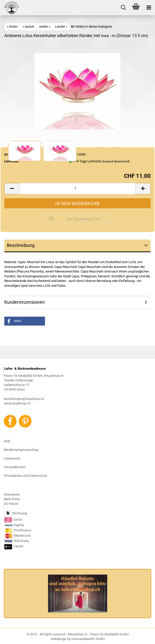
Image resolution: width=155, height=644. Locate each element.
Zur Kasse (11, 504)
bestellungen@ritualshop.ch (24, 399)
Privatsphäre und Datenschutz (25, 476)
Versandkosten (15, 467)
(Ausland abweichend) (116, 162)
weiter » (45, 27)
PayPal (14, 525)
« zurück (28, 27)
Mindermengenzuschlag (21, 450)
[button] (25, 321)
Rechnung (20, 513)
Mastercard (22, 536)
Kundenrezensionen (25, 302)
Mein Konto (12, 499)
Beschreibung (21, 245)
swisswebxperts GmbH (88, 639)
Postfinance (23, 530)
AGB (7, 441)
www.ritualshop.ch (17, 403)
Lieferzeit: (12, 161)
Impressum (12, 458)
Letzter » (61, 27)
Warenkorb (12, 494)
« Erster (12, 27)
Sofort (18, 520)
